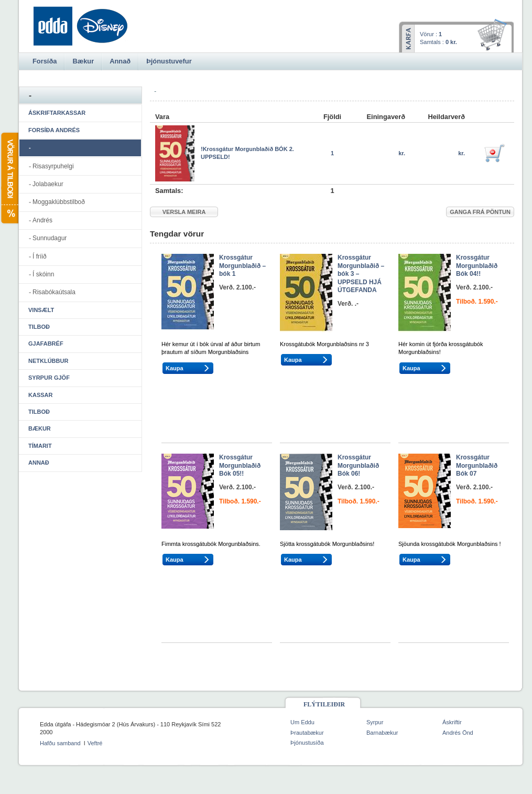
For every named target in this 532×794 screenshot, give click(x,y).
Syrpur (375, 722)
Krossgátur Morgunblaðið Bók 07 (477, 465)
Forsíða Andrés (54, 130)
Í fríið (40, 256)
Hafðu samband (60, 743)
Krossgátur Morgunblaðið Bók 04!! (477, 266)
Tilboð (39, 327)
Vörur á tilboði (9, 178)
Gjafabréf (46, 344)
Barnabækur (382, 733)
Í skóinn (43, 274)
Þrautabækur (307, 733)
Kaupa (175, 368)
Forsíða (45, 61)
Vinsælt (41, 310)
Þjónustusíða (307, 743)
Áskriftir (452, 722)
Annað (39, 463)
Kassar (40, 395)
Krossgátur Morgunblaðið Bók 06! (358, 465)
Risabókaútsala (54, 292)
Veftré (95, 743)
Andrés (42, 220)
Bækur (40, 428)
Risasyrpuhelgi (53, 166)
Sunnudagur (50, 238)
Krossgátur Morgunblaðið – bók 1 (242, 266)
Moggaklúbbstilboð (59, 202)
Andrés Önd (458, 733)
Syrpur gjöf (49, 378)
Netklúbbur (48, 361)
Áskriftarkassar (57, 113)
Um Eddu (302, 722)
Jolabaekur (48, 184)
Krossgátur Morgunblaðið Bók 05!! (240, 465)
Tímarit (40, 446)
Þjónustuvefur (169, 61)
